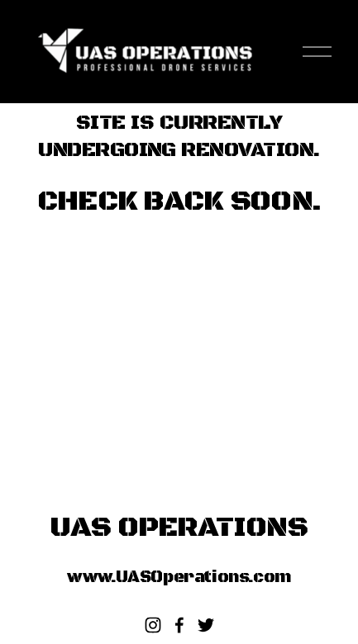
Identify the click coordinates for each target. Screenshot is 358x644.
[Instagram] (153, 625)
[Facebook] (179, 625)
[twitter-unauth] (206, 625)
